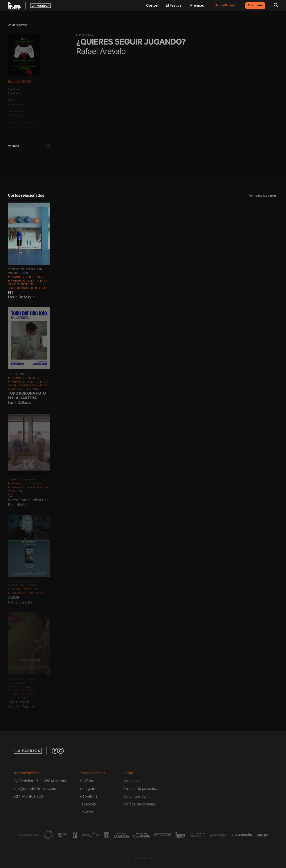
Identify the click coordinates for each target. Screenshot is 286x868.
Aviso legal (132, 781)
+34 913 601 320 (28, 796)
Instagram (88, 788)
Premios (197, 5)
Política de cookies (139, 804)
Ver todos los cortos (263, 196)
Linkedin (87, 812)
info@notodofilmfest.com (35, 788)
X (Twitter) (88, 796)
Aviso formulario (137, 796)
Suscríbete (255, 5)
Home (12, 25)
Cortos (152, 5)
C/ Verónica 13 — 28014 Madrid (40, 781)
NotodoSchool (225, 5)
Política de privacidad (141, 788)
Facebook (88, 804)
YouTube (87, 781)
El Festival (174, 5)
